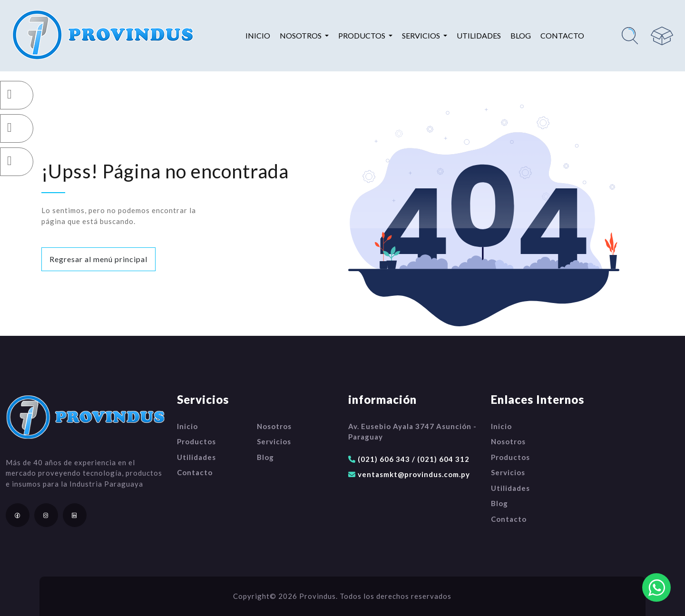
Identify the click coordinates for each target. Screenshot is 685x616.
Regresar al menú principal (98, 259)
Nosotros (274, 426)
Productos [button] (362, 35)
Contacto (562, 35)
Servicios (274, 441)
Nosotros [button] (301, 35)
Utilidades (479, 35)
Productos (196, 441)
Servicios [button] (422, 35)
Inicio (258, 35)
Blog (521, 35)
